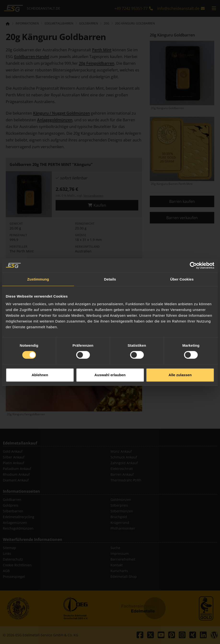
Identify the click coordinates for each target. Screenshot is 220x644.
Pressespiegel (14, 577)
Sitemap (9, 548)
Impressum (120, 553)
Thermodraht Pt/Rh (126, 480)
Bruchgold (119, 517)
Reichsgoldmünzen (18, 528)
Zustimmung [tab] (38, 261)
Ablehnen (40, 357)
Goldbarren (12, 500)
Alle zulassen (180, 357)
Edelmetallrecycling (19, 517)
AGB (6, 571)
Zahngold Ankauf (124, 463)
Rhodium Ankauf (16, 474)
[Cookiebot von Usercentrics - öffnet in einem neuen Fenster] (193, 248)
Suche (115, 548)
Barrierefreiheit (123, 559)
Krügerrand (120, 523)
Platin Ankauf (14, 463)
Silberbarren (13, 511)
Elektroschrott (122, 469)
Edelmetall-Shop (124, 577)
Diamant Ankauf (16, 480)
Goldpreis (11, 505)
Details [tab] (110, 261)
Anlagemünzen (15, 523)
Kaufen (97, 205)
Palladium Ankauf (17, 469)
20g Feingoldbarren (97, 63)
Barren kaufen (182, 201)
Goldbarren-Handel (32, 57)
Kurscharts (119, 571)
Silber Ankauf (14, 457)
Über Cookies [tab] (182, 261)
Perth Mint (102, 50)
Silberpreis (119, 505)
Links (7, 553)
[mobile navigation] (214, 8)
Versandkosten (93, 196)
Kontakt (117, 565)
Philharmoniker (123, 528)
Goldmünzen (121, 500)
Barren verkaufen (182, 218)
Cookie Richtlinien (17, 565)
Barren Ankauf (122, 474)
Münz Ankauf (121, 451)
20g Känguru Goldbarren (135, 23)
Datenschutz (13, 559)
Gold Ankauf (13, 451)
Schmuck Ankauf (124, 457)
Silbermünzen (122, 511)
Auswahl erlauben (110, 357)
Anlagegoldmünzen (55, 120)
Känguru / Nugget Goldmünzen (61, 113)
